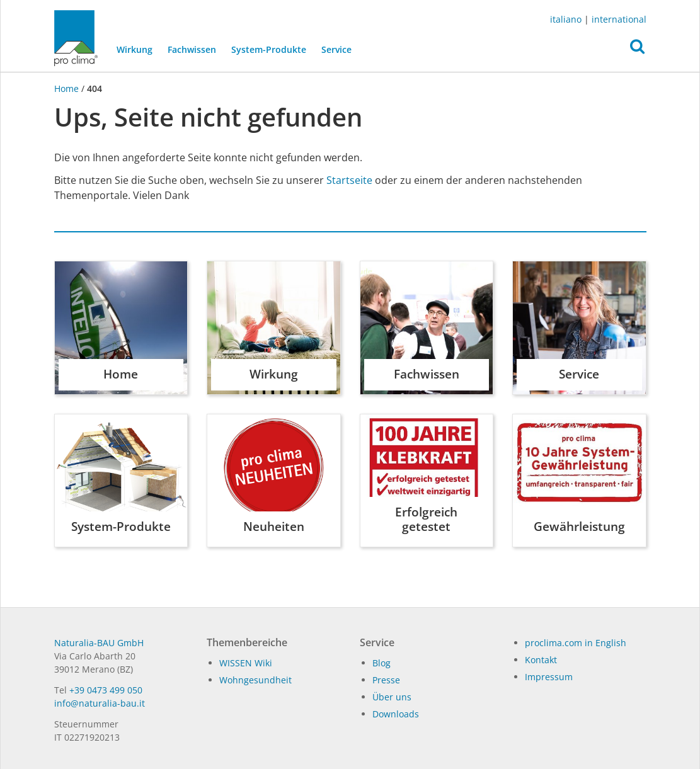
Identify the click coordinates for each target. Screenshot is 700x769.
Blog (382, 663)
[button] (637, 50)
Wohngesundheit (255, 680)
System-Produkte (268, 49)
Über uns (392, 697)
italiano (566, 19)
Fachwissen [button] (191, 49)
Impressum (549, 677)
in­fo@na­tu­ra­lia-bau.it (100, 703)
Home (68, 88)
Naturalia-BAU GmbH (99, 643)
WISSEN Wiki (246, 663)
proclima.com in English (576, 643)
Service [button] (336, 49)
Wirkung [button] (134, 49)
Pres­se (386, 680)
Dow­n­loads (396, 714)
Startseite (349, 180)
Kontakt (541, 660)
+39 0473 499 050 (106, 690)
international (619, 19)
